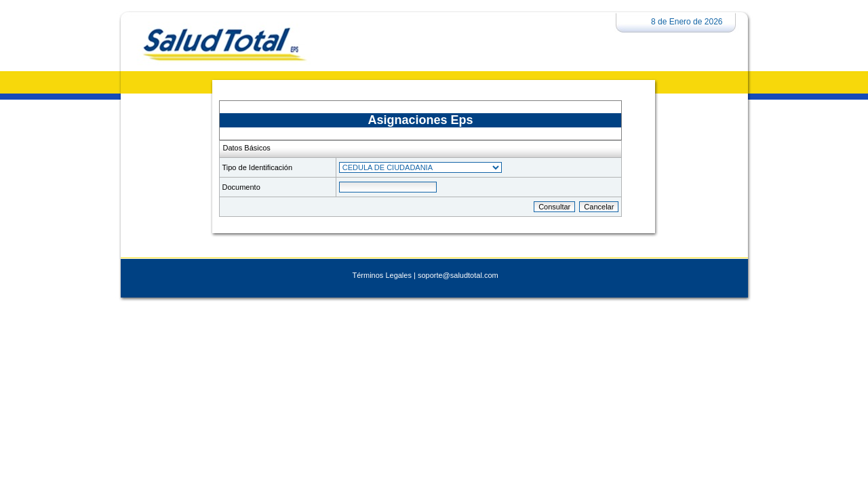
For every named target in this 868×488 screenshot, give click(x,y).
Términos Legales (382, 275)
